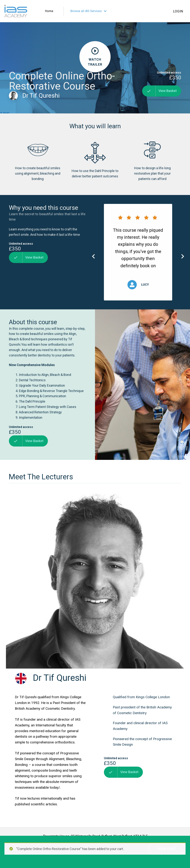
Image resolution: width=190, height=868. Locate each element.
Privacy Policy (17, 864)
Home (49, 11)
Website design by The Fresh (162, 862)
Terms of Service (43, 864)
